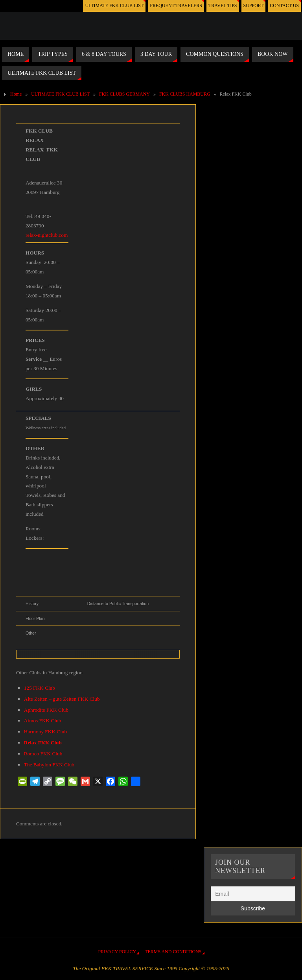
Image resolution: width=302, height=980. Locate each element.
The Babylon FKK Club (49, 765)
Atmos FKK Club (43, 721)
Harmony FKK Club (45, 732)
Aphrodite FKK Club (46, 710)
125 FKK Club (40, 688)
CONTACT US (284, 6)
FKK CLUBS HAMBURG (185, 94)
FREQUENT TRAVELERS (176, 6)
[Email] (253, 894)
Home (16, 94)
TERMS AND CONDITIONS (173, 952)
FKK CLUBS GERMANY (124, 94)
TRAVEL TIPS (223, 6)
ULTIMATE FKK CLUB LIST (114, 6)
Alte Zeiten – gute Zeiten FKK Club (62, 699)
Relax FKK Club (43, 743)
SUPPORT (254, 6)
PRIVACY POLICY (117, 952)
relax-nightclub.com (47, 235)
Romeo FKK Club (43, 754)
